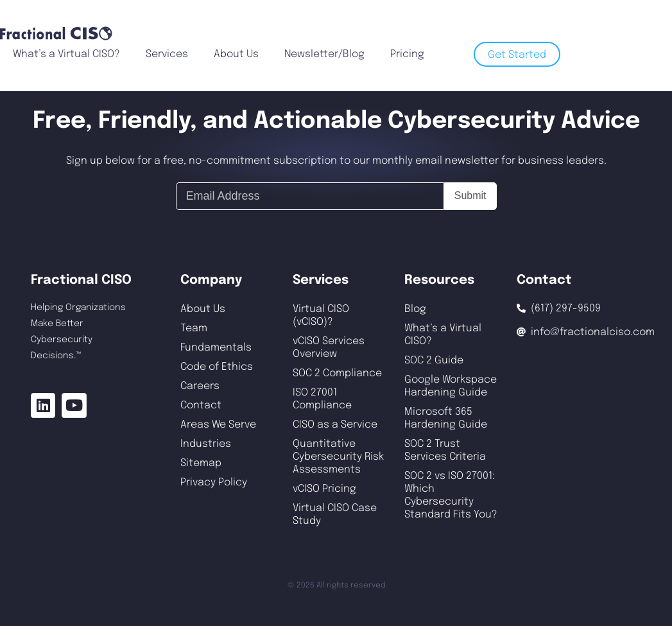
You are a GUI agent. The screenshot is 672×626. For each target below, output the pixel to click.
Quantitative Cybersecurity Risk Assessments (338, 457)
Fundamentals (216, 348)
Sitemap (201, 463)
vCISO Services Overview (329, 348)
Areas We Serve (218, 425)
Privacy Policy (214, 483)
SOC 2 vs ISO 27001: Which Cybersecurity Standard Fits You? (451, 495)
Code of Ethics (217, 367)
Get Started (517, 55)
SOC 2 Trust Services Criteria (445, 450)
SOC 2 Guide (434, 361)
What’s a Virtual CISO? (66, 54)
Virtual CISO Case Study (335, 515)
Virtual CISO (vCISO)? (321, 316)
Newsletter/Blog (324, 54)
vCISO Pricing (324, 489)
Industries (206, 444)
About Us (236, 54)
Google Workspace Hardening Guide (451, 386)
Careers (200, 386)
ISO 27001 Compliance (322, 399)
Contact (201, 405)
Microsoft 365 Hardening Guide (446, 418)
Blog (415, 309)
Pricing (407, 54)
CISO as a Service (335, 425)
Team (194, 328)
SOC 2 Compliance (337, 373)
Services (167, 54)
